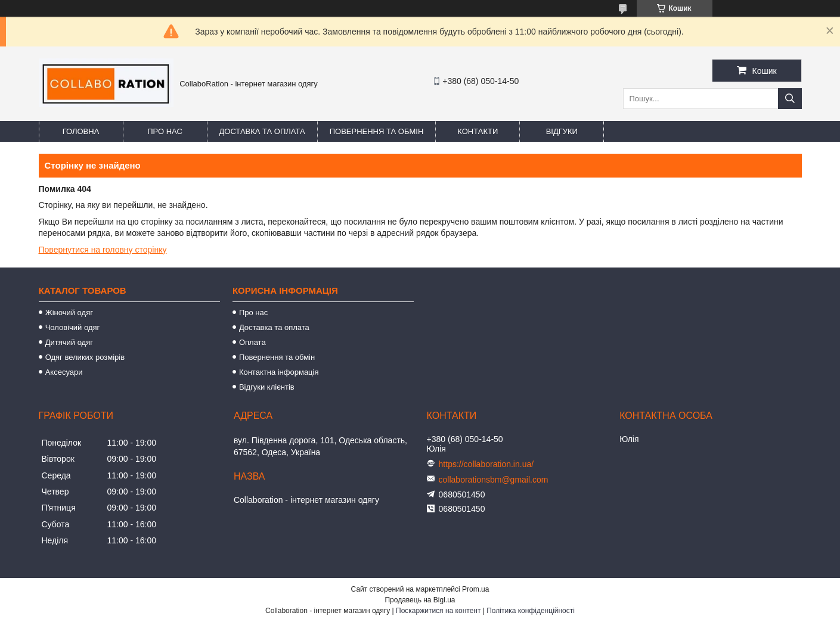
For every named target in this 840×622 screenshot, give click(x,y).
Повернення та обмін (377, 131)
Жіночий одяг (69, 312)
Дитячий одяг (69, 342)
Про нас (165, 131)
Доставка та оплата (262, 131)
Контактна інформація (279, 372)
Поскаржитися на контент (438, 611)
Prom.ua (475, 589)
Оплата (252, 342)
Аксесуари (64, 372)
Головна (81, 131)
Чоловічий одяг (73, 327)
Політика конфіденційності (531, 611)
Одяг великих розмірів (85, 357)
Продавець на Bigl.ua (420, 600)
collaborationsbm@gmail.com (494, 480)
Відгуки (562, 131)
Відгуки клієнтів (267, 387)
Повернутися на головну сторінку (103, 250)
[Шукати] (790, 99)
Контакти (478, 131)
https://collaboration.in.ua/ (486, 464)
